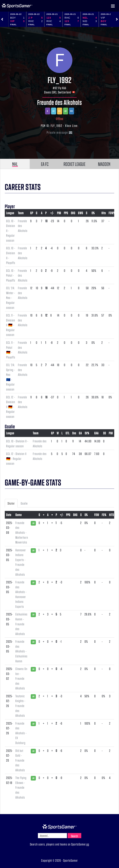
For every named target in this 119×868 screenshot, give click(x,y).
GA (80, 433)
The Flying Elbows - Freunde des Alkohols (21, 787)
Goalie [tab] (24, 503)
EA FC (45, 164)
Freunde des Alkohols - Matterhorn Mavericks (22, 532)
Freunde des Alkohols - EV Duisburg (21, 733)
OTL (68, 433)
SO (105, 433)
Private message (60, 132)
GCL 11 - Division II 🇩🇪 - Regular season (11, 325)
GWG (81, 213)
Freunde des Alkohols (60, 102)
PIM (59, 213)
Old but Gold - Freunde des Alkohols (20, 760)
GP (32, 213)
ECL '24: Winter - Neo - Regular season (11, 298)
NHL (15, 164)
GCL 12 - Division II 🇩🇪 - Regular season (11, 407)
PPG (66, 213)
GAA (96, 433)
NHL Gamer (17, 6)
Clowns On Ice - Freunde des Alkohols (21, 678)
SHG (73, 213)
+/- (52, 213)
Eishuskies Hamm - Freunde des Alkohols (21, 624)
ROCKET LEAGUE (74, 164)
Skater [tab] (11, 503)
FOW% (112, 213)
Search (74, 836)
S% (93, 213)
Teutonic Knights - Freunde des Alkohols (20, 706)
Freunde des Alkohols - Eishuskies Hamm (21, 651)
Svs (74, 433)
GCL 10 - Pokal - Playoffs (11, 275)
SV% (87, 433)
